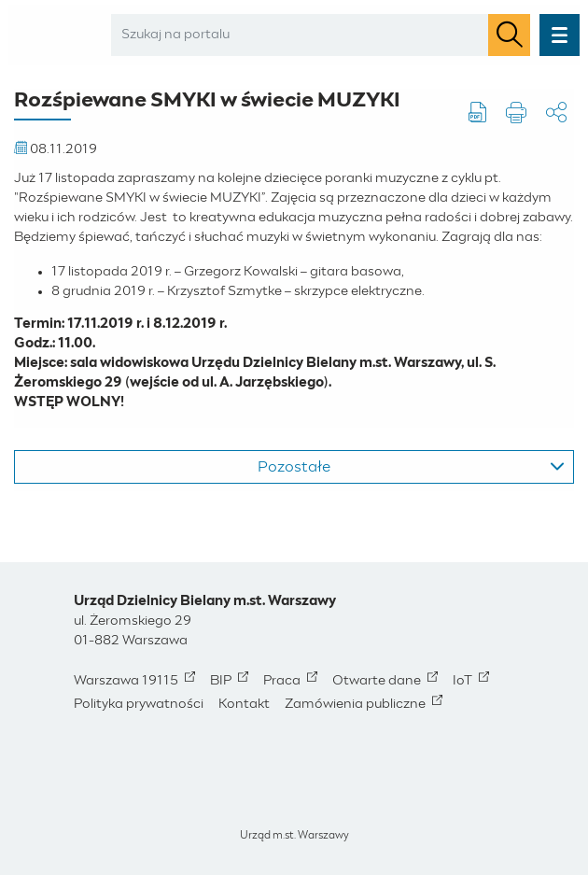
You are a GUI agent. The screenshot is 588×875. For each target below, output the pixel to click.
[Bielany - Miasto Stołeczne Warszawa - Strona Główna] (55, 35)
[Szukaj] (509, 35)
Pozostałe (411, 467)
